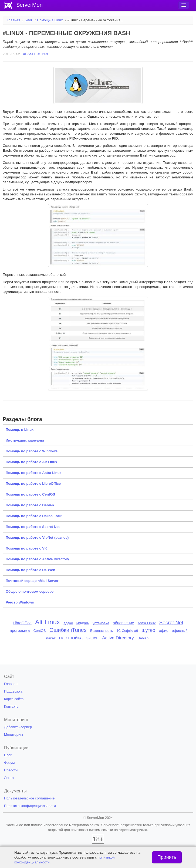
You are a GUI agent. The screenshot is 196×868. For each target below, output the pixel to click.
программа (20, 630)
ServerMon (29, 5)
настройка (71, 638)
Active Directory (118, 638)
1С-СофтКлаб (127, 631)
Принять (167, 857)
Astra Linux (147, 623)
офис (164, 630)
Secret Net (171, 623)
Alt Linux (48, 622)
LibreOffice (22, 623)
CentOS (40, 631)
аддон (68, 623)
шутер (148, 630)
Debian (143, 638)
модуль (83, 623)
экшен (92, 638)
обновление (124, 623)
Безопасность (102, 631)
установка (101, 623)
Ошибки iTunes (68, 630)
